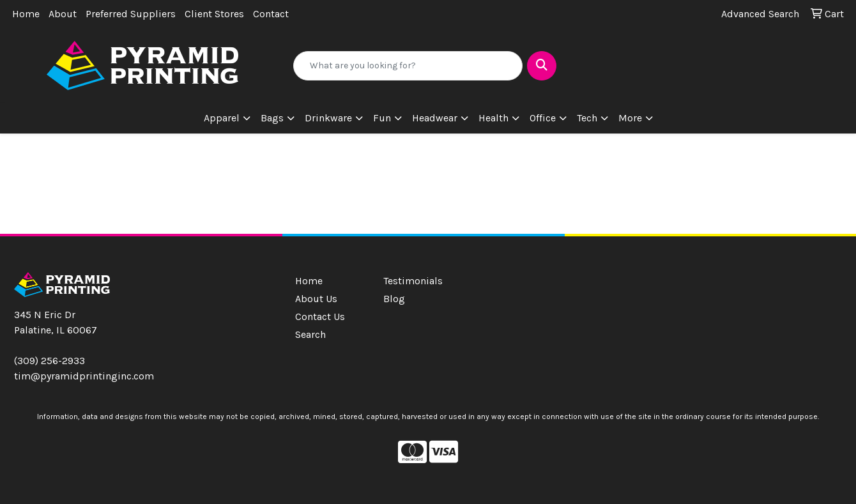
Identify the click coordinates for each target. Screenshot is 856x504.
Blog (394, 299)
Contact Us (320, 317)
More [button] (630, 118)
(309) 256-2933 (50, 361)
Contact (271, 14)
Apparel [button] (222, 118)
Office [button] (543, 118)
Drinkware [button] (328, 118)
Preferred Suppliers (131, 14)
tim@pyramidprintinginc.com (84, 376)
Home (26, 14)
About (63, 14)
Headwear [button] (435, 118)
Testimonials (413, 281)
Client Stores (214, 14)
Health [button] (493, 118)
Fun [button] (382, 118)
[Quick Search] (408, 66)
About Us (316, 299)
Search (310, 334)
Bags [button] (272, 118)
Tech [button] (587, 118)
